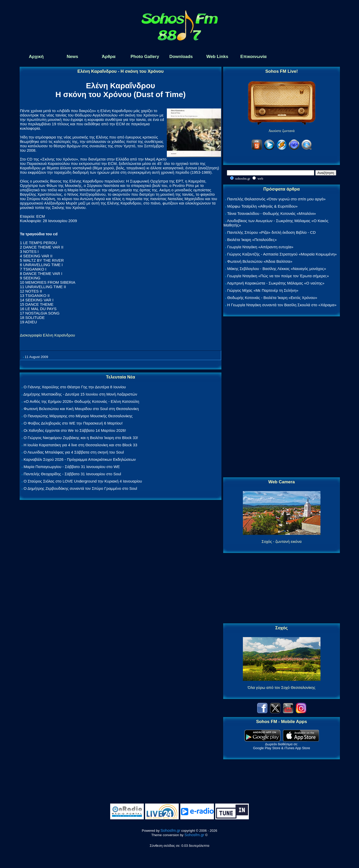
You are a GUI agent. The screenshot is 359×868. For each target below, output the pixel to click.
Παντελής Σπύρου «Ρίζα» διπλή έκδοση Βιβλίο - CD (271, 232)
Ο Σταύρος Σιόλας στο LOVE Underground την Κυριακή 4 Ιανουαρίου (83, 481)
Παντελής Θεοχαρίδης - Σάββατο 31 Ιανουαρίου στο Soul (72, 474)
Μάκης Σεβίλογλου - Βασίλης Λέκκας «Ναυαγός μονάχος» (276, 269)
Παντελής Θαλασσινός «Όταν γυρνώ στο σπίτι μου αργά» (276, 199)
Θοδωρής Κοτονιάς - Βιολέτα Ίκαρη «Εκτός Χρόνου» (272, 298)
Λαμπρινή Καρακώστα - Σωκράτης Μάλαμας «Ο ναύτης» (276, 283)
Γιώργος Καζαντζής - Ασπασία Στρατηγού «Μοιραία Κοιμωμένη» (282, 254)
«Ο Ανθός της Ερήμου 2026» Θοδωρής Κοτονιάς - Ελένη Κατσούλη (81, 401)
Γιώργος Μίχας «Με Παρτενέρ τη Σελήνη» (263, 290)
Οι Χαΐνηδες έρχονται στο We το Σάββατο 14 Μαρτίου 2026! (75, 430)
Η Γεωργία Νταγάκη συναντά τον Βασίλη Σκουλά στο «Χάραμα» (282, 305)
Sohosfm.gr (171, 830)
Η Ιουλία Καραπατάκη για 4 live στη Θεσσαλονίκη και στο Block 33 (80, 445)
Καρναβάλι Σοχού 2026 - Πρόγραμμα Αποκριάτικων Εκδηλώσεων (80, 459)
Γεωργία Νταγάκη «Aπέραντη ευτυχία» (260, 247)
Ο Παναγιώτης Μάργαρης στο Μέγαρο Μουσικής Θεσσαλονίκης (78, 416)
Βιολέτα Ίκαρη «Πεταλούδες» (252, 240)
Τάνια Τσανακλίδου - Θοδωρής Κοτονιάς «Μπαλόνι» (271, 213)
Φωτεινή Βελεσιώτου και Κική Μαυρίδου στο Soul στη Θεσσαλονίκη (81, 409)
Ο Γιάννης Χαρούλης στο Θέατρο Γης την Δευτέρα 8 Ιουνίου (75, 387)
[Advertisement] (282, 397)
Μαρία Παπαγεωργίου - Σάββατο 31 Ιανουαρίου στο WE (72, 467)
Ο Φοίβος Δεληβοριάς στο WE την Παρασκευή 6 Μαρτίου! (73, 423)
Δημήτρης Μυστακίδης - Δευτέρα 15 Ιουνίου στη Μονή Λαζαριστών (80, 394)
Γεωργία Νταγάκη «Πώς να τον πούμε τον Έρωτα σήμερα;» (278, 276)
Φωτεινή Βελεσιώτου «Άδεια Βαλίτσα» (260, 261)
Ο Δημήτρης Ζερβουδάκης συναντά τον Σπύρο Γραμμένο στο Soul (80, 488)
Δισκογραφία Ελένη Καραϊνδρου (47, 335)
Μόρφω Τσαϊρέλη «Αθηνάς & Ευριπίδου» (262, 206)
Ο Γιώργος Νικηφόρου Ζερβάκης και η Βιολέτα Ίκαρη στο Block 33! (81, 438)
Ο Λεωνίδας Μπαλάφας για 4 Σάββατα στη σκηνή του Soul (74, 452)
